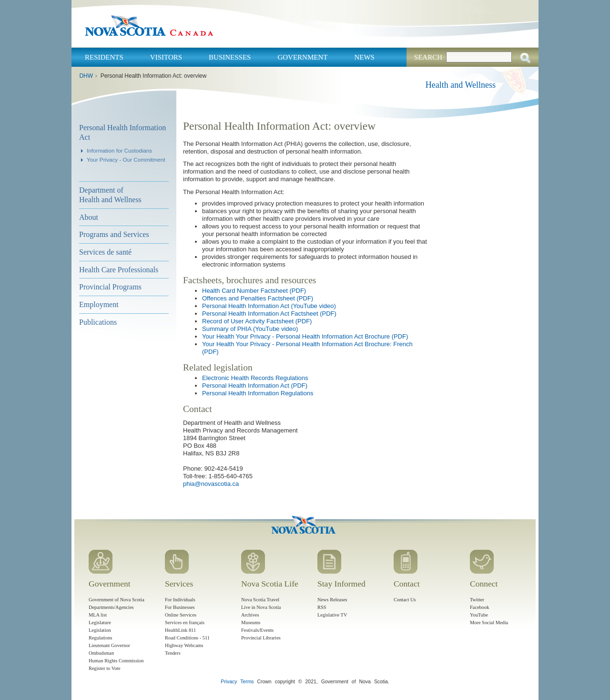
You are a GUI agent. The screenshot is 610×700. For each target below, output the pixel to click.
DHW (86, 76)
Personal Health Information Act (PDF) (255, 386)
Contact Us (405, 600)
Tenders (173, 653)
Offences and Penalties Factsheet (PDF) (258, 298)
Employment (99, 304)
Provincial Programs (110, 287)
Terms (247, 682)
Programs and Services (114, 234)
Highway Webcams (184, 645)
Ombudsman (101, 653)
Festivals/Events (257, 630)
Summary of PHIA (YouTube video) (250, 329)
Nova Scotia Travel (260, 600)
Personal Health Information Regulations (258, 393)
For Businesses (180, 607)
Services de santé (105, 252)
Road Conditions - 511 (187, 638)
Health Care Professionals (119, 270)
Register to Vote (105, 668)
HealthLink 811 (180, 630)
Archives (250, 615)
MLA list (98, 615)
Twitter (477, 600)
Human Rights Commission (116, 661)
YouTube (479, 615)
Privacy (229, 682)
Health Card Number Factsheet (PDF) (254, 291)
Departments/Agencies (111, 607)
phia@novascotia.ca (211, 484)
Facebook (479, 607)
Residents (104, 57)
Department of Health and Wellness (110, 195)
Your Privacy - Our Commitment (126, 160)
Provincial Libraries (261, 638)
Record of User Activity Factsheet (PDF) (257, 321)
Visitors (166, 57)
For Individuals (180, 600)
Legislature (100, 623)
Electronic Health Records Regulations (255, 378)
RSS (322, 607)
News (364, 57)
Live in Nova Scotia (261, 607)
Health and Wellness (461, 85)
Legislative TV (332, 615)
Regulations (101, 638)
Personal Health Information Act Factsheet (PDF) (269, 314)
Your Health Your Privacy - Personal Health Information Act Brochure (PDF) (305, 336)
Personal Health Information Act (122, 132)
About (89, 217)
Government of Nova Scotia (117, 600)
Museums (251, 623)
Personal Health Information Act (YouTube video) (269, 306)
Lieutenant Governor (109, 645)
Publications (98, 322)
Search (428, 57)
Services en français (185, 623)
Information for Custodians (119, 150)
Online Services (181, 615)
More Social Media (489, 623)
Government (302, 57)
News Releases (332, 600)
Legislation (100, 630)
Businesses (230, 57)
